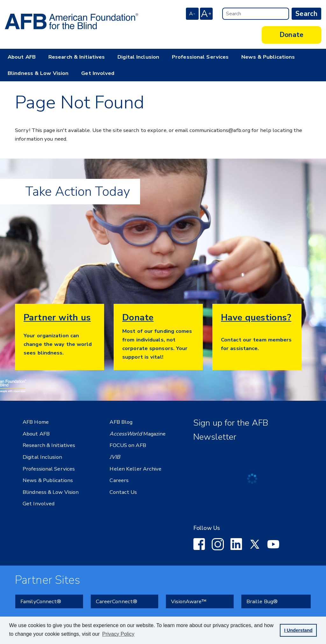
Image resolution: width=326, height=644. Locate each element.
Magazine (138, 434)
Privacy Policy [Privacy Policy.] (118, 634)
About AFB (22, 57)
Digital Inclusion (138, 57)
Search (306, 14)
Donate (138, 318)
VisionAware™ (189, 600)
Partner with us (57, 318)
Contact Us (123, 492)
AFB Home (36, 422)
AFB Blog (121, 422)
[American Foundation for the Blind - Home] (72, 21)
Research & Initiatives (77, 57)
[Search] (256, 14)
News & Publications (268, 57)
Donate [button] (292, 35)
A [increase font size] (206, 14)
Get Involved (98, 73)
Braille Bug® (262, 600)
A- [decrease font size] (192, 14)
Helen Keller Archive (135, 469)
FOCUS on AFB (128, 445)
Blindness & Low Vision (38, 73)
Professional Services (200, 57)
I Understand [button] (298, 630)
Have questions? (256, 318)
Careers (119, 480)
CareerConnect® (117, 600)
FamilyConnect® (41, 600)
